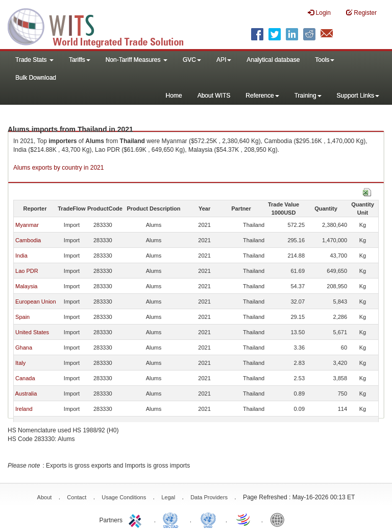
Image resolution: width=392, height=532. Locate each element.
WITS (102, 26)
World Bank (280, 519)
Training (308, 96)
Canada (25, 378)
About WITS (214, 96)
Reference (262, 96)
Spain (22, 317)
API (224, 60)
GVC (192, 60)
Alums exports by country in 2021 (58, 168)
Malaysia (26, 286)
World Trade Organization (244, 519)
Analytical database (273, 60)
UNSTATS (208, 519)
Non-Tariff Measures (137, 60)
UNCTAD (173, 519)
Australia (26, 394)
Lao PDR (27, 271)
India (21, 256)
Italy (20, 363)
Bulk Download (36, 78)
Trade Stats (34, 60)
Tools (325, 60)
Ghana (24, 348)
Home (174, 96)
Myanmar (27, 225)
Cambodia (28, 240)
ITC (137, 519)
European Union (36, 302)
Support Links (358, 96)
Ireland (24, 409)
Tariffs (80, 60)
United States (32, 332)
